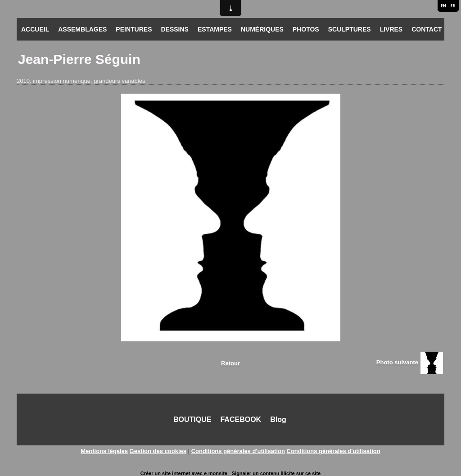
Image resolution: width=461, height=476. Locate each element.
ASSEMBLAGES (82, 29)
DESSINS (174, 29)
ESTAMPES (215, 29)
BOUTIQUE (192, 419)
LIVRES (391, 29)
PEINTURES (134, 29)
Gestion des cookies (158, 451)
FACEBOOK (241, 419)
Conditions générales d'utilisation (238, 451)
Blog (278, 419)
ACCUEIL (35, 29)
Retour (230, 363)
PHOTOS (306, 29)
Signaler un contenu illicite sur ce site (276, 473)
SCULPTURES (350, 29)
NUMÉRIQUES (262, 29)
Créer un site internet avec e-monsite (184, 473)
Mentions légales (104, 451)
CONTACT (427, 29)
